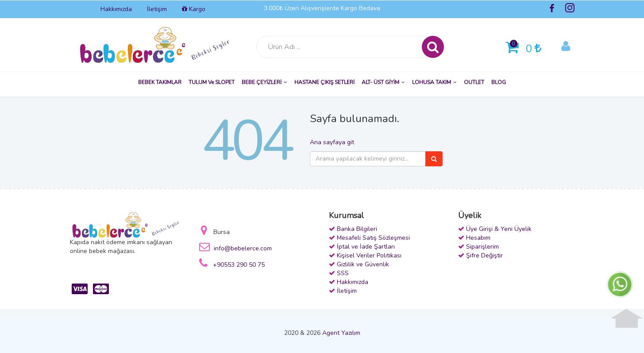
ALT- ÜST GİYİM (383, 82)
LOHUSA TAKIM (434, 82)
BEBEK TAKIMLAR (160, 82)
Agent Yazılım (341, 333)
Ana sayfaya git (332, 142)
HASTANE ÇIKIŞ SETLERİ (324, 82)
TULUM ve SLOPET (212, 82)
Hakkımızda (116, 9)
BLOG (499, 82)
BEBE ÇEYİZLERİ (264, 82)
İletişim (157, 9)
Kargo (194, 9)
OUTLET (474, 82)
